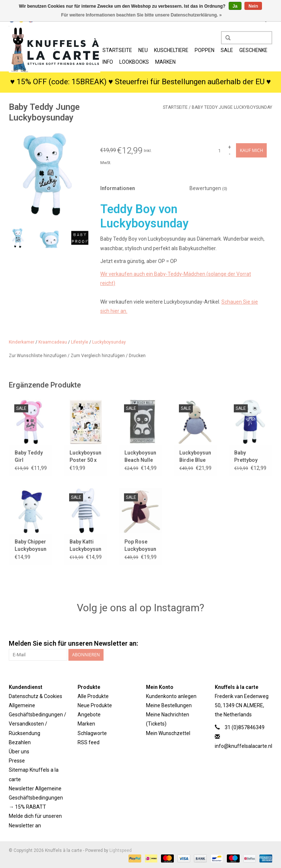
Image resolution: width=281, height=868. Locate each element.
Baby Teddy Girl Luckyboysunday (31, 457)
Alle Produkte (93, 696)
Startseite (117, 50)
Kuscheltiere (171, 50)
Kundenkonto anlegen (171, 696)
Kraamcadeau (53, 342)
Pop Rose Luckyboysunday (140, 545)
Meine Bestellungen (169, 705)
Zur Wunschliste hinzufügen (38, 356)
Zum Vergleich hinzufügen (98, 356)
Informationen (118, 188)
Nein (253, 6)
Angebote (89, 715)
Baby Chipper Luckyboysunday (31, 545)
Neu (143, 50)
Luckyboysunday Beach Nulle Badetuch (140, 457)
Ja (235, 6)
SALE (227, 50)
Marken (165, 62)
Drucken (137, 356)
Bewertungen (208, 188)
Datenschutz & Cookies (35, 696)
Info (108, 62)
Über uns (19, 752)
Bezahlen (20, 742)
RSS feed (89, 742)
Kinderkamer (22, 342)
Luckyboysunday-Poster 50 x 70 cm (86, 457)
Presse (17, 761)
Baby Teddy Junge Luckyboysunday (232, 107)
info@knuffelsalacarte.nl (243, 746)
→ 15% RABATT (27, 807)
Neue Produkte (95, 705)
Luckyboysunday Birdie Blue (195, 456)
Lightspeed (121, 850)
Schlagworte (92, 733)
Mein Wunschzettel (168, 733)
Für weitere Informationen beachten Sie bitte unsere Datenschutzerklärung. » (141, 15)
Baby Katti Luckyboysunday (86, 545)
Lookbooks (134, 62)
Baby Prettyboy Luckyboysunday (250, 457)
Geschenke (253, 50)
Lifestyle (80, 342)
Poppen (205, 50)
